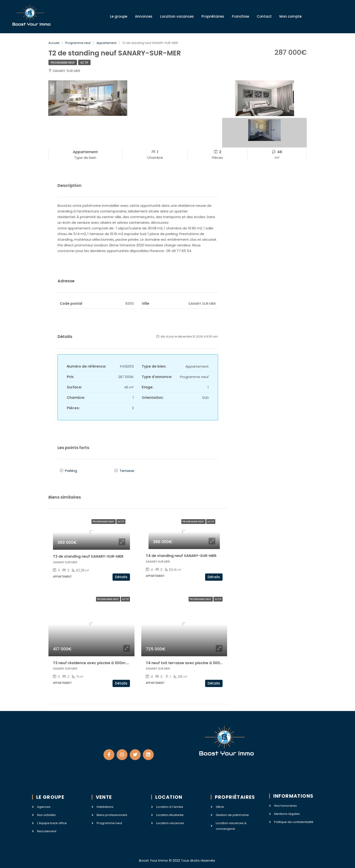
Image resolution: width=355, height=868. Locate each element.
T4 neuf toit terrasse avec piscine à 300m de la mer (194, 662)
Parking (71, 470)
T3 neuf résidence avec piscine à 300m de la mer (98, 662)
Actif (84, 63)
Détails (121, 575)
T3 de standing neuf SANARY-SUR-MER (88, 555)
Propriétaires (213, 16)
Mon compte (290, 16)
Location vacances (177, 16)
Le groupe (119, 16)
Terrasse (127, 470)
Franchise (240, 16)
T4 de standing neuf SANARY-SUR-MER (181, 554)
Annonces (144, 16)
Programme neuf (63, 63)
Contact (264, 16)
